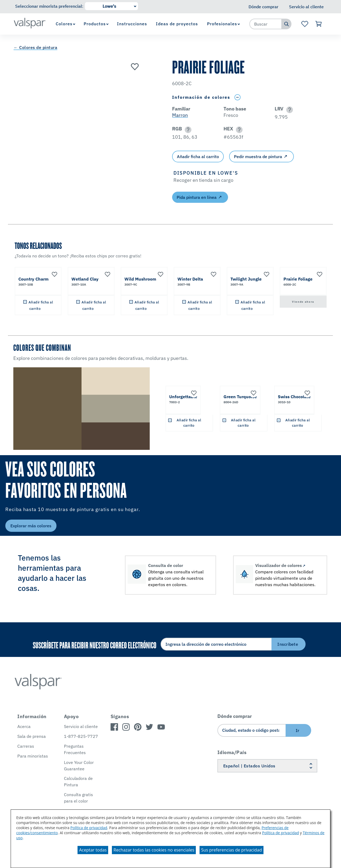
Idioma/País (232, 752)
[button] (289, 110)
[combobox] (266, 24)
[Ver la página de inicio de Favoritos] (305, 24)
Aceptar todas (93, 850)
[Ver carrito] (319, 24)
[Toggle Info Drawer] (237, 97)
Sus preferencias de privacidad (232, 850)
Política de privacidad (89, 828)
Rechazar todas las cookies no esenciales (154, 850)
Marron (180, 115)
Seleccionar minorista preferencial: (49, 6)
